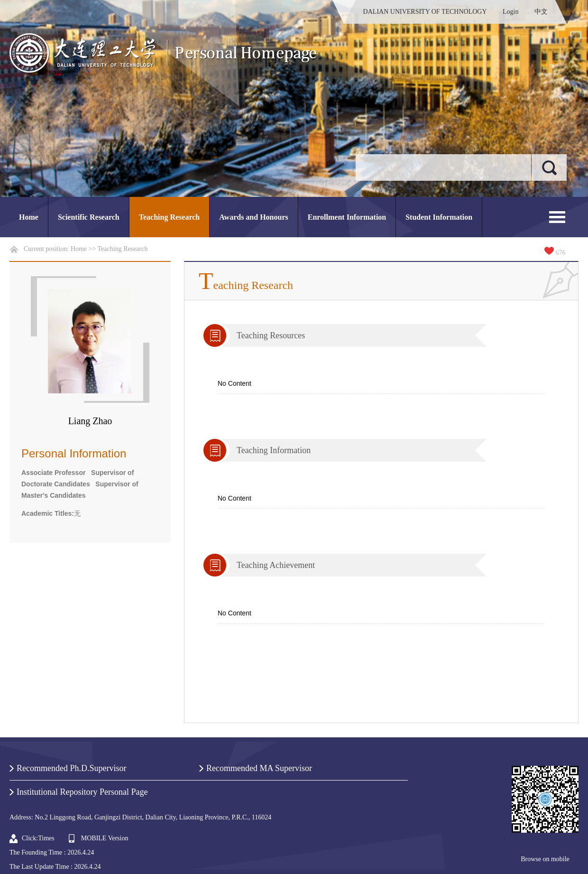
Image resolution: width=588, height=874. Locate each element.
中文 (541, 12)
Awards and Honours (254, 217)
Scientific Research (89, 217)
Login (510, 12)
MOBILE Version (105, 838)
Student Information (439, 217)
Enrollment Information (347, 217)
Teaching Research (169, 217)
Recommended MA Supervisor (259, 768)
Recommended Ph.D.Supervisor (71, 768)
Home (29, 217)
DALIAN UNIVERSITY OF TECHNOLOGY (425, 12)
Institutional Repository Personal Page (82, 792)
